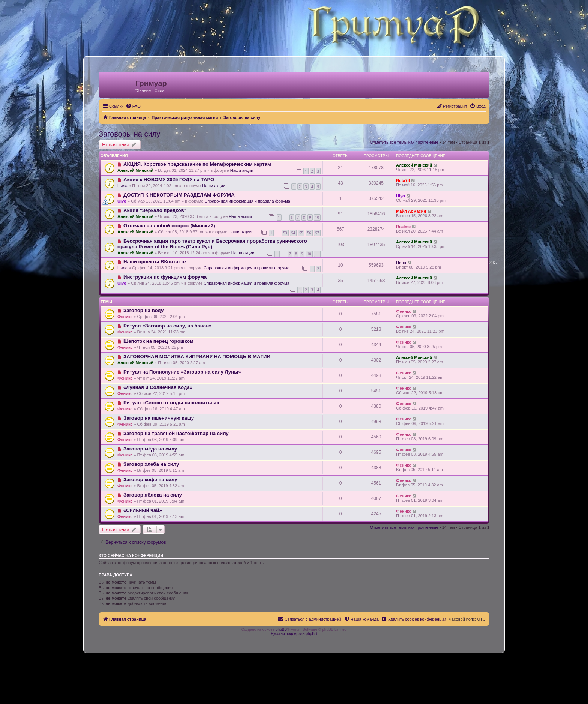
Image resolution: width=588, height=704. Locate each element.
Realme (403, 227)
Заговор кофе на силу (150, 480)
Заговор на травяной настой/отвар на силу (176, 433)
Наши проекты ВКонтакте (155, 262)
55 (301, 233)
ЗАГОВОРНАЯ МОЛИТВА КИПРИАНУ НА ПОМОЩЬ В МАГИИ (197, 357)
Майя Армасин (411, 211)
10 (317, 217)
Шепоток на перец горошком (158, 341)
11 (317, 254)
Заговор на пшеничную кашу (159, 418)
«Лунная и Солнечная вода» (158, 387)
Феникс (125, 317)
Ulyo (122, 201)
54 (293, 233)
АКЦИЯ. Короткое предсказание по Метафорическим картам (197, 164)
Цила (122, 186)
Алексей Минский (135, 170)
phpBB (281, 630)
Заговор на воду (143, 310)
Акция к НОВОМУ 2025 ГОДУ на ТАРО (169, 179)
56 (309, 233)
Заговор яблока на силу (153, 495)
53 (285, 233)
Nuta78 (403, 180)
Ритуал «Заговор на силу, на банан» (168, 326)
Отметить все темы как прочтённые (404, 142)
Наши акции (242, 170)
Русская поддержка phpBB (294, 634)
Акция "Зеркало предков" (155, 210)
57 (317, 233)
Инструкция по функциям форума (165, 277)
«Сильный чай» (143, 510)
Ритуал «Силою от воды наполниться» (171, 403)
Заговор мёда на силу (150, 449)
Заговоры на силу (129, 134)
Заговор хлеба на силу (151, 464)
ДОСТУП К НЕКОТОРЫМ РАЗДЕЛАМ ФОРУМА (179, 195)
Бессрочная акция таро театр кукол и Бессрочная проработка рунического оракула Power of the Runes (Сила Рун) (212, 244)
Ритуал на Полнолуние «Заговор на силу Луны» (182, 372)
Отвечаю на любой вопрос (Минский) (169, 226)
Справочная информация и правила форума (247, 201)
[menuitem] (133, 106)
